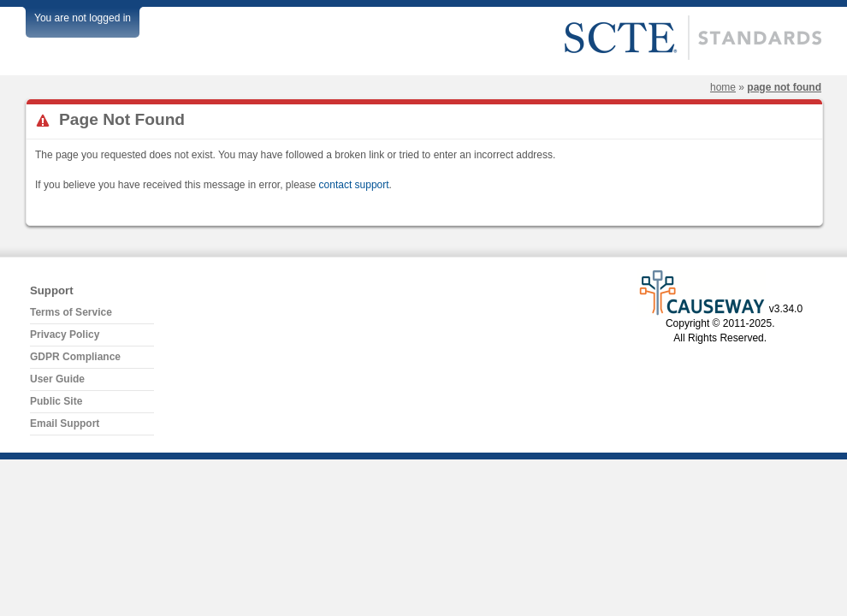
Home (723, 87)
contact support (354, 185)
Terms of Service (71, 312)
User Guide (57, 379)
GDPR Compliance (75, 357)
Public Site (56, 401)
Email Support (65, 423)
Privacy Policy (65, 335)
